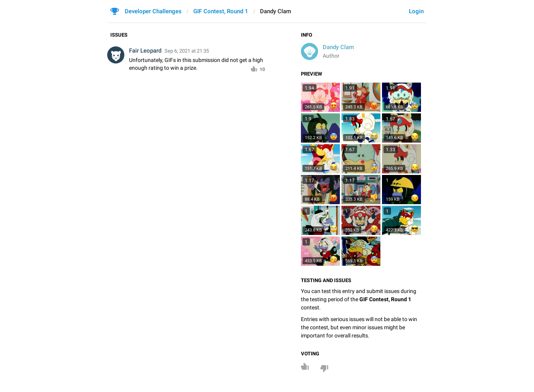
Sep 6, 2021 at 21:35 (187, 51)
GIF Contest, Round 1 (221, 11)
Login (416, 11)
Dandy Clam (338, 47)
